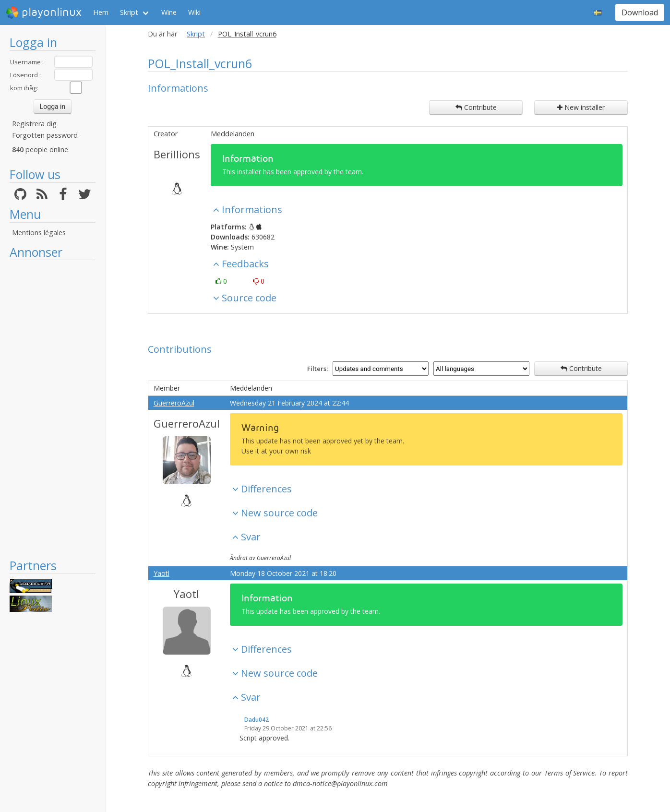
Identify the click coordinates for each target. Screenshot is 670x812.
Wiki (194, 12)
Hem (101, 12)
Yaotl (162, 573)
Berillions (177, 154)
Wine (169, 12)
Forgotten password (45, 135)
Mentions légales (39, 233)
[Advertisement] (53, 409)
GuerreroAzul (174, 403)
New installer (581, 107)
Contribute (476, 107)
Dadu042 (257, 720)
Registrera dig (34, 124)
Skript (129, 12)
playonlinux (44, 12)
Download (640, 12)
